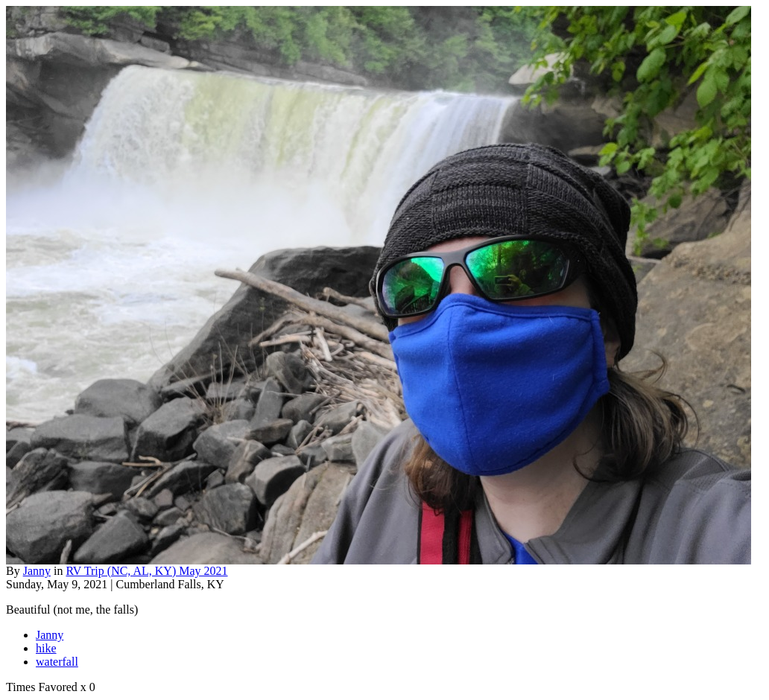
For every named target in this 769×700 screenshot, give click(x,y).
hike (46, 648)
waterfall (57, 662)
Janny (37, 571)
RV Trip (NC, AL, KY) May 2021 (146, 571)
